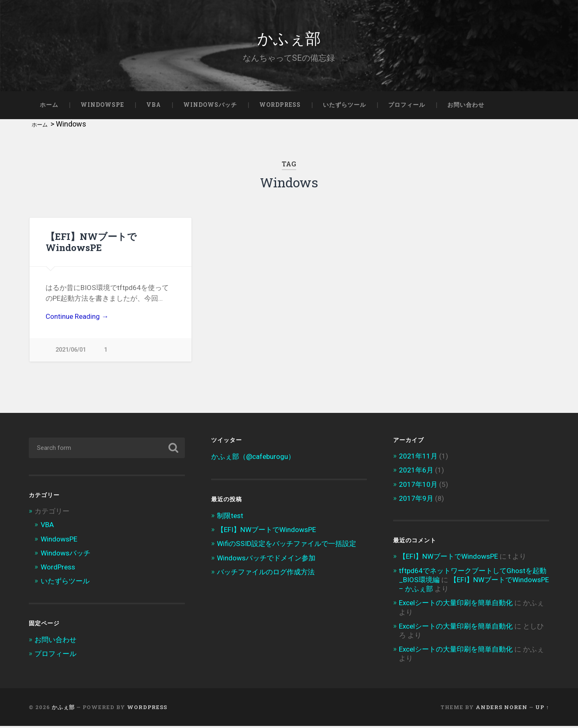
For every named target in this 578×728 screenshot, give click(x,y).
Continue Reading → (77, 316)
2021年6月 (416, 472)
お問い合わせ (466, 105)
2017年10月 (418, 486)
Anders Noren (502, 709)
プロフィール (407, 105)
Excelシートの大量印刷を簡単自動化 (456, 605)
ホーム (49, 105)
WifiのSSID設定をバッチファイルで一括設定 (287, 546)
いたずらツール (344, 105)
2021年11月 (418, 458)
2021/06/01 (71, 350)
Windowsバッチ (210, 105)
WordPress (280, 105)
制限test (230, 518)
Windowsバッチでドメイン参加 (266, 560)
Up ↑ (542, 709)
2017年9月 (416, 500)
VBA (154, 105)
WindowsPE (102, 105)
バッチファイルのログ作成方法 (266, 574)
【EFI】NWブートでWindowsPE (91, 242)
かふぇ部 (289, 37)
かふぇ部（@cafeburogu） (253, 458)
